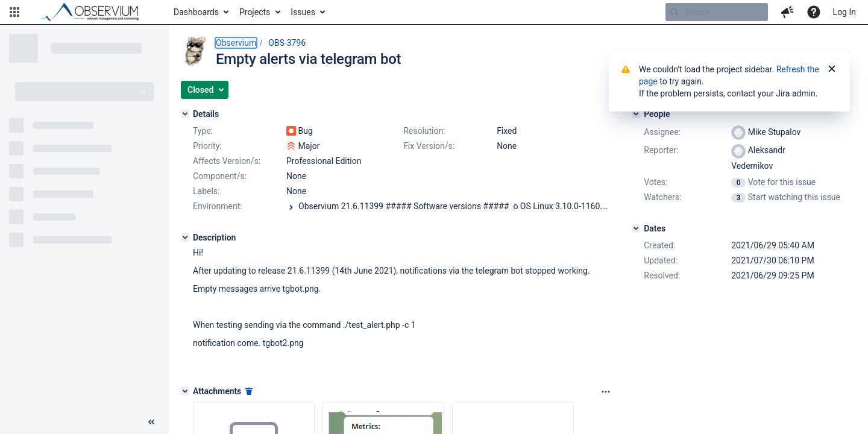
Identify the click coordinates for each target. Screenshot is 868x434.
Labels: (206, 191)
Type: (203, 131)
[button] (14, 12)
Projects (255, 12)
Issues (303, 12)
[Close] (832, 69)
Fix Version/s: (429, 146)
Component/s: (220, 176)
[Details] (185, 114)
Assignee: (662, 132)
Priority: (207, 146)
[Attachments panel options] (606, 392)
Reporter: (661, 150)
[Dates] (636, 228)
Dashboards (196, 12)
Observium (236, 43)
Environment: (218, 206)
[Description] (185, 237)
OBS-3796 (287, 43)
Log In (844, 12)
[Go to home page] (95, 12)
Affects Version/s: (227, 161)
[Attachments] (185, 391)
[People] (636, 114)
